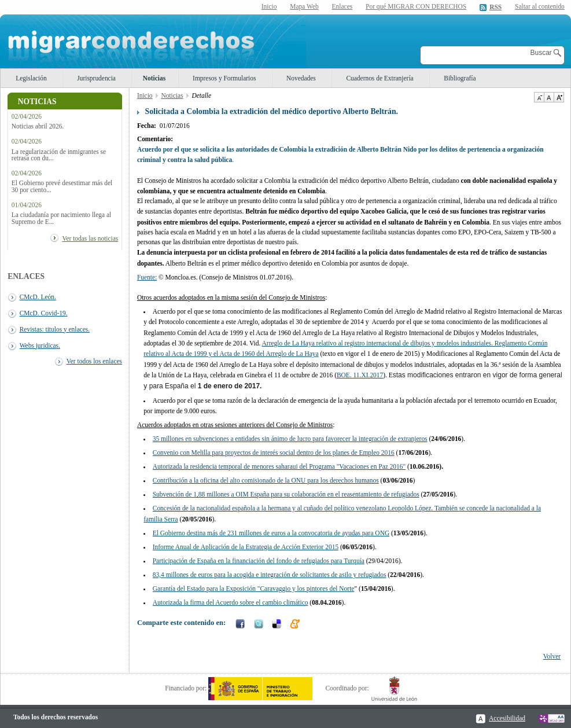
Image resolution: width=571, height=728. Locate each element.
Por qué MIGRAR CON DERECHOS (416, 6)
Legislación (31, 78)
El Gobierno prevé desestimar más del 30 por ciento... (62, 186)
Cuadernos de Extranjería (380, 78)
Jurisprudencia (96, 78)
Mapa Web (304, 6)
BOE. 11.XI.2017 (360, 375)
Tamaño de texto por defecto (549, 97)
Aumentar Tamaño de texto (559, 97)
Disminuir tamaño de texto (539, 97)
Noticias (154, 78)
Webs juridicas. (40, 345)
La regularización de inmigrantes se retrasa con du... (59, 155)
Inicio (269, 6)
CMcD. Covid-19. (44, 313)
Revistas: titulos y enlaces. (55, 329)
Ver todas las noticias (90, 238)
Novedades (301, 78)
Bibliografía (460, 78)
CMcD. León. (38, 297)
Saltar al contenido (540, 7)
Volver (552, 656)
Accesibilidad (507, 718)
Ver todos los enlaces (94, 361)
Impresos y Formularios (224, 78)
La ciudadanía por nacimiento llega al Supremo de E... (61, 218)
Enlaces (342, 6)
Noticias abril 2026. (38, 126)
